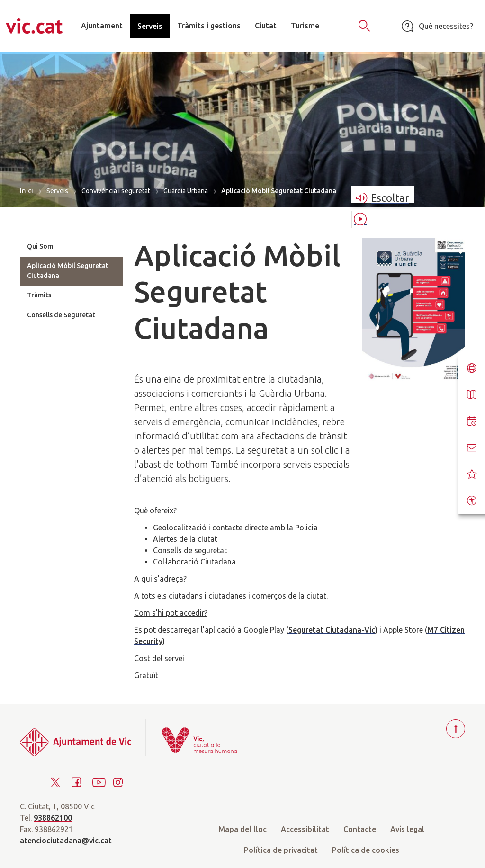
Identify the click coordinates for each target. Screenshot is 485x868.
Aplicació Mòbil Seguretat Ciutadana (68, 271)
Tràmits (39, 295)
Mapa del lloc (242, 829)
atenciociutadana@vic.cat (66, 841)
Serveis (57, 191)
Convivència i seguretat (116, 191)
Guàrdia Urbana (186, 191)
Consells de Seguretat (61, 315)
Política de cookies (366, 850)
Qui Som (40, 246)
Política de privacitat (281, 850)
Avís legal (407, 829)
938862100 (53, 818)
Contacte (360, 829)
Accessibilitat (305, 829)
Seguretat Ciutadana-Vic (332, 630)
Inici (27, 191)
